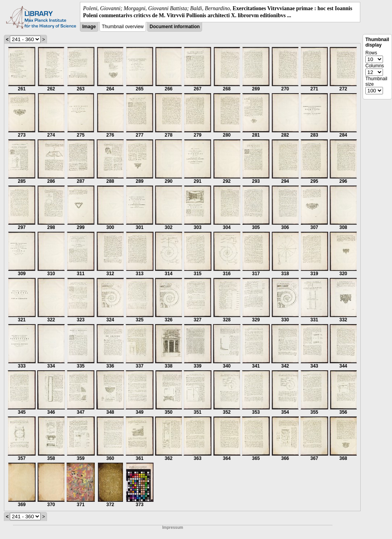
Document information (175, 27)
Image (89, 27)
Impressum (173, 527)
